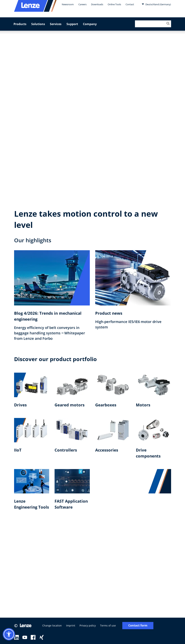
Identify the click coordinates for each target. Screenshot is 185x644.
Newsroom (68, 4)
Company (90, 24)
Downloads (97, 4)
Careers (82, 4)
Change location (52, 625)
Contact (130, 4)
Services (56, 24)
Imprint (71, 625)
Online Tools (114, 4)
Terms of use (108, 625)
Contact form (138, 625)
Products (20, 24)
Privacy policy (88, 625)
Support (72, 24)
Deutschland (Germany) (156, 4)
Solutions (38, 24)
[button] (9, 634)
